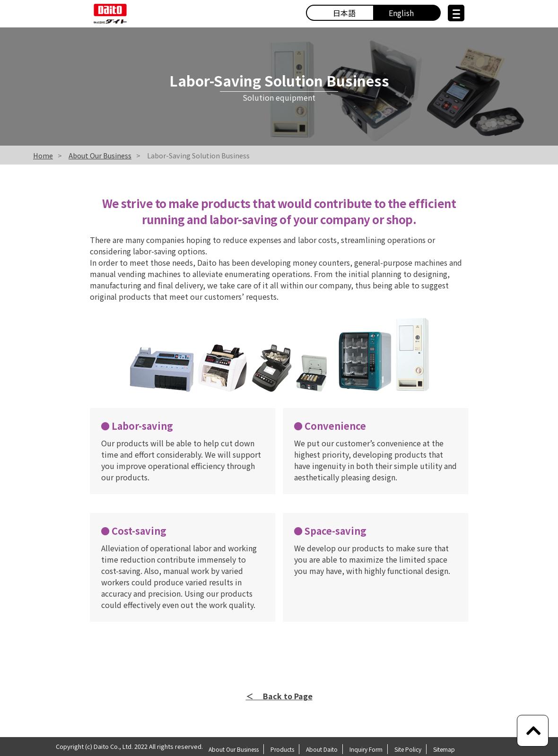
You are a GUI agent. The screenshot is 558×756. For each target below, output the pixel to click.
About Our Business (100, 155)
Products (282, 749)
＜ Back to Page (279, 696)
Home (43, 155)
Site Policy (408, 749)
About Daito (322, 749)
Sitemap (444, 749)
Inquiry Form (366, 749)
